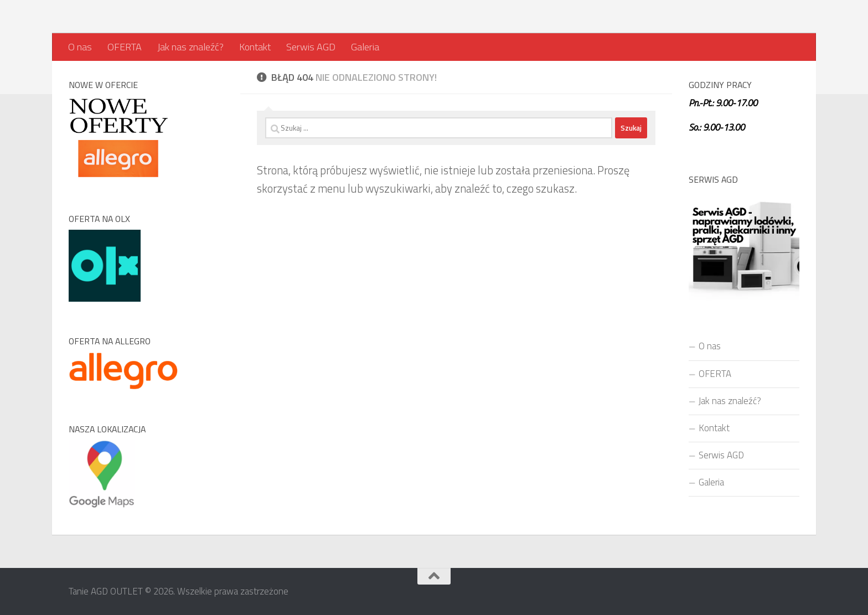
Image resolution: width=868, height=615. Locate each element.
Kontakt (255, 47)
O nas (80, 47)
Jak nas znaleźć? (190, 47)
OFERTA (125, 47)
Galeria (365, 47)
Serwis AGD (311, 47)
